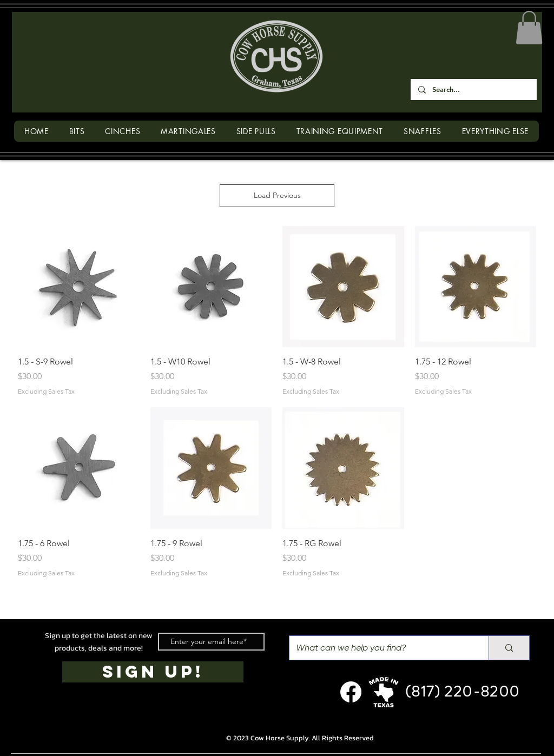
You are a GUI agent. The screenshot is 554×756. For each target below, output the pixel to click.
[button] (529, 28)
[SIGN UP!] (153, 672)
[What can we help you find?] (381, 648)
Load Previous (277, 195)
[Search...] (473, 89)
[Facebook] (351, 692)
